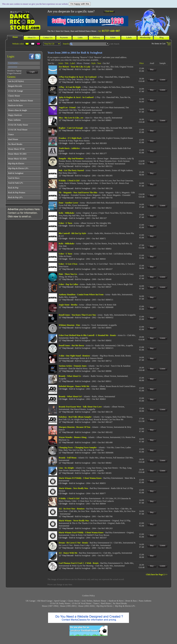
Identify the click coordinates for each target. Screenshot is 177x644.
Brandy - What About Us (70, 376)
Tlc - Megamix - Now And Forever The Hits (78, 193)
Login (32, 72)
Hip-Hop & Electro (105, 606)
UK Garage (31, 601)
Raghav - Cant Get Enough (71, 128)
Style (93, 63)
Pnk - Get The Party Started (71, 170)
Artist (61, 63)
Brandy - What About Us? (70, 396)
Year (99, 63)
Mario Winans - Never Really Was (74, 521)
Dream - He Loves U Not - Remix (73, 543)
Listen (163, 80)
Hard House (106, 603)
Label (73, 63)
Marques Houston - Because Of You (74, 427)
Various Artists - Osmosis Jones (73, 366)
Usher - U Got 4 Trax (68, 264)
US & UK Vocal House (82, 603)
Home (15, 37)
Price (142, 63)
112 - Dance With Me (68, 553)
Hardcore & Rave (116, 601)
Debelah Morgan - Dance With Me (74, 386)
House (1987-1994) (50, 606)
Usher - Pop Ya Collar (68, 284)
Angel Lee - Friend (67, 108)
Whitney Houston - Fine (69, 325)
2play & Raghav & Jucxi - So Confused (76, 97)
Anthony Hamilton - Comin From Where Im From (81, 295)
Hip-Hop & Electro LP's (125, 606)
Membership (145, 38)
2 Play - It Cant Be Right (70, 87)
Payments (64, 38)
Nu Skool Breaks (120, 603)
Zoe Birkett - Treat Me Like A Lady (74, 67)
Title (67, 63)
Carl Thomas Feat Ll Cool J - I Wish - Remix (79, 563)
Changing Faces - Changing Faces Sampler (78, 447)
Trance (96, 603)
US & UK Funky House (60, 603)
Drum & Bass (131, 601)
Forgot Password (14, 73)
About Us (31, 38)
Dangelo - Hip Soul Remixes (71, 158)
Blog (161, 38)
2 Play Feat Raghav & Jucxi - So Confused (78, 77)
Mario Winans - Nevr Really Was (73, 488)
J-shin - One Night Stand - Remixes (74, 356)
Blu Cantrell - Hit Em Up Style (72, 233)
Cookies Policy (88, 596)
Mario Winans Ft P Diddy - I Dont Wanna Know (80, 478)
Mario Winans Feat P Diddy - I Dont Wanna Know (81, 533)
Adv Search (115, 44)
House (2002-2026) (86, 606)
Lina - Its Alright (66, 468)
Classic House (73, 601)
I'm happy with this (80, 4)
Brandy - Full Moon (68, 458)
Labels (129, 38)
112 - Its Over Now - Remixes (72, 509)
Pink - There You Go (68, 274)
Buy (152, 69)
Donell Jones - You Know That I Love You (77, 315)
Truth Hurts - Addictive (69, 148)
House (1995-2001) (68, 606)
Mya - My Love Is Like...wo (71, 118)
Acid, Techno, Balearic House (94, 601)
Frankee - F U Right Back (70, 138)
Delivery (96, 38)
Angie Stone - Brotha (68, 305)
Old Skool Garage (45, 601)
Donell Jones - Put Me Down (71, 346)
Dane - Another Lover (68, 203)
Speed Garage (60, 601)
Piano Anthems (145, 601)
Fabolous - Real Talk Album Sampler (75, 417)
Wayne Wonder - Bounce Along (73, 437)
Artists (113, 38)
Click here (109, 11)
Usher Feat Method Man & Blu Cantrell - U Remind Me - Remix (87, 335)
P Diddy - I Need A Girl (69, 181)
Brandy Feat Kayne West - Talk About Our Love (80, 407)
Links (80, 38)
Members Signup (14, 71)
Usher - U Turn (65, 223)
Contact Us (48, 38)
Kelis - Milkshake (67, 213)
